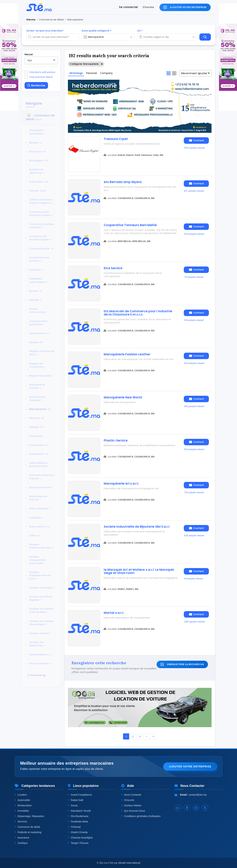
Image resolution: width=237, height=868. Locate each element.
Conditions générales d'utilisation (141, 816)
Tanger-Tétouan (78, 843)
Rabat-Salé (76, 800)
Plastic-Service (116, 440)
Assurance (22, 838)
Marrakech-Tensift (79, 811)
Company (106, 73)
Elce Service (113, 268)
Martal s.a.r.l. (114, 613)
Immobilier (22, 811)
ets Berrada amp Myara (123, 182)
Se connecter (129, 7)
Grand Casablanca (80, 795)
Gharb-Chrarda (78, 832)
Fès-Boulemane (78, 816)
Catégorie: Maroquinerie (84, 64)
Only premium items (41, 77)
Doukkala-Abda (78, 822)
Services (21, 822)
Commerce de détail (27, 827)
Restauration (23, 805)
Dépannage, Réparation (29, 816)
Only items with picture (42, 72)
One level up (37, 673)
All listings (76, 73)
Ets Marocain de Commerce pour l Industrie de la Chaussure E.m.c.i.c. (138, 313)
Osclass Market (131, 805)
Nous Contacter (131, 795)
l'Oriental (74, 827)
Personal (91, 73)
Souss (73, 805)
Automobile (22, 800)
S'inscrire (148, 7)
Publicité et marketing (28, 832)
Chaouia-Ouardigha (80, 838)
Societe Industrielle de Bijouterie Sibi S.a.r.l (137, 527)
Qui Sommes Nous (133, 811)
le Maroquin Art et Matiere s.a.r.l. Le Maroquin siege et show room (139, 571)
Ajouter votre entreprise (190, 766)
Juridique (21, 843)
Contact (196, 140)
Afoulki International (129, 863)
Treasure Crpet (116, 139)
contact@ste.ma (198, 795)
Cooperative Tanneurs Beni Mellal (130, 225)
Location (21, 795)
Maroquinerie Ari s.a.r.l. (121, 484)
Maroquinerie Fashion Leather (127, 354)
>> (153, 737)
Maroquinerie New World (123, 397)
